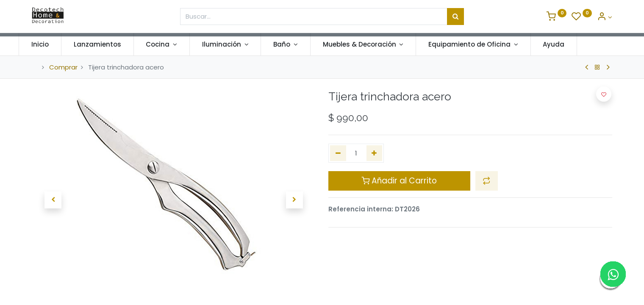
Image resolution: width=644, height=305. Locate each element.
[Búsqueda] (455, 17)
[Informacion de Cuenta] (605, 17)
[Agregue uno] (375, 153)
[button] (53, 200)
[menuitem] (53, 44)
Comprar (63, 67)
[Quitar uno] (338, 153)
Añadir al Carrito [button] (399, 181)
